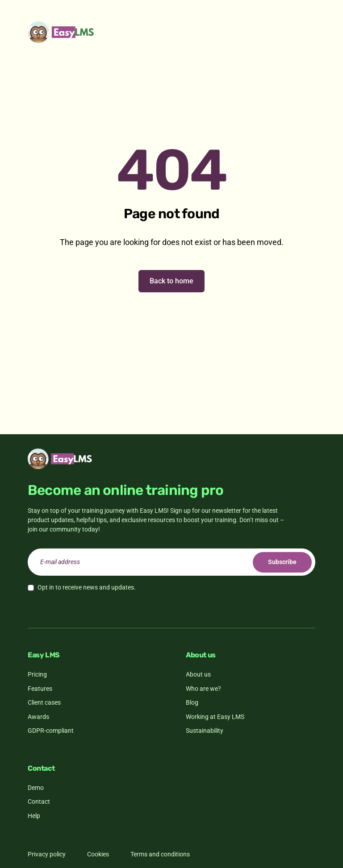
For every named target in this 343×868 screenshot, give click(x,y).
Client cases (44, 702)
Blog (192, 702)
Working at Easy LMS (215, 717)
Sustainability (205, 731)
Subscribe (282, 562)
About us (198, 674)
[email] (171, 562)
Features (40, 689)
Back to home (171, 281)
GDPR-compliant (51, 731)
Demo (36, 788)
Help (34, 816)
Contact (39, 802)
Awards (38, 717)
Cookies (98, 854)
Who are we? (203, 689)
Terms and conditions (160, 854)
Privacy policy (47, 854)
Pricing (37, 674)
